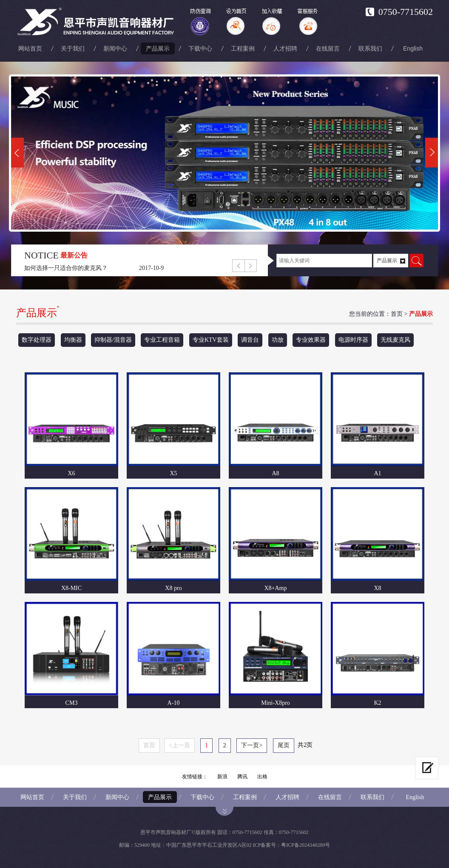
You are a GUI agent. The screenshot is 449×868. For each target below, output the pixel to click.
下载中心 (200, 48)
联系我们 (370, 48)
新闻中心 (115, 48)
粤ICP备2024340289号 (305, 845)
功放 (278, 340)
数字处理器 (37, 340)
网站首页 (30, 48)
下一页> (252, 745)
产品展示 (158, 48)
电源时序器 (353, 340)
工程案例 (243, 48)
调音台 (250, 340)
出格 (262, 777)
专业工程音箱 (162, 340)
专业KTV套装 (211, 340)
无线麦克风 (395, 340)
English (413, 48)
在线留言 (328, 48)
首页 (397, 314)
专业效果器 (311, 340)
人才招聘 (285, 48)
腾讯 (242, 777)
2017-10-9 (151, 268)
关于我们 (73, 48)
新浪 (222, 777)
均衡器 (73, 340)
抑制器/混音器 (113, 340)
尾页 (284, 745)
